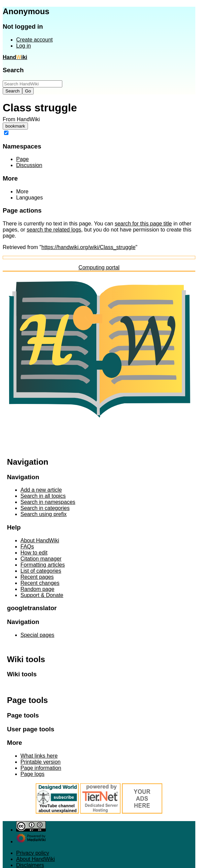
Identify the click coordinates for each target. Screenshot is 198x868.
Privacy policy (33, 853)
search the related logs (54, 230)
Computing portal (99, 267)
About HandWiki (36, 859)
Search (13, 70)
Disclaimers (30, 865)
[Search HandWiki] (32, 84)
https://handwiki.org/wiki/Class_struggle (88, 247)
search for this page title (143, 224)
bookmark (15, 126)
